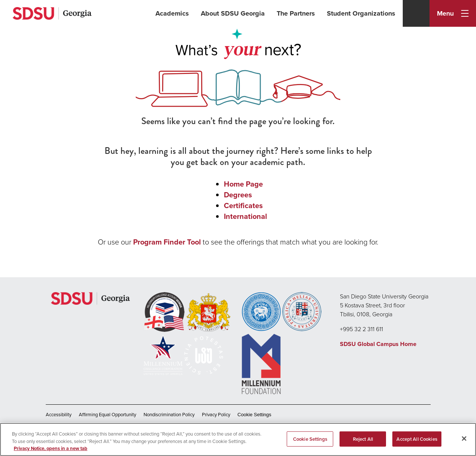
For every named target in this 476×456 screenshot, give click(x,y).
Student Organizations (361, 13)
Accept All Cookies (417, 439)
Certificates (243, 206)
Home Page (243, 184)
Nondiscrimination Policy (169, 415)
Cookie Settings (255, 415)
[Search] (416, 13)
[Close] (464, 439)
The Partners (296, 13)
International (245, 216)
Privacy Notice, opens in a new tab (51, 448)
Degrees (238, 195)
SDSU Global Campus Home (378, 344)
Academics (172, 13)
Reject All (363, 439)
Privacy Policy (216, 415)
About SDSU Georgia (233, 13)
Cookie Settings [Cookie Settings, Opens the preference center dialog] (310, 439)
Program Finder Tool (167, 242)
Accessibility (59, 415)
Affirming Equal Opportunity (107, 415)
